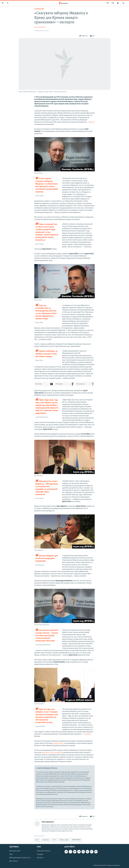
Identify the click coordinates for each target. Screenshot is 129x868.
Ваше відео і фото (15, 851)
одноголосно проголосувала (52, 752)
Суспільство (39, 9)
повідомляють (58, 743)
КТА (113, 3)
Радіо (11, 854)
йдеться (92, 122)
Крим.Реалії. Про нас (44, 851)
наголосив (87, 734)
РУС (108, 3)
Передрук (40, 854)
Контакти (40, 858)
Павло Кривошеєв (40, 27)
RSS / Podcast (13, 861)
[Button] (84, 36)
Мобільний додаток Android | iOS (20, 858)
